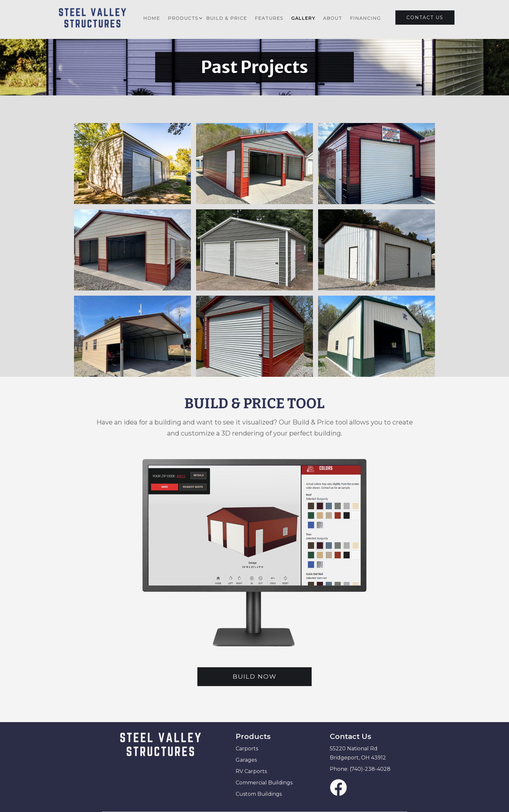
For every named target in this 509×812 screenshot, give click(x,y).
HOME (152, 18)
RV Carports (251, 771)
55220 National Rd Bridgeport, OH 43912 (358, 753)
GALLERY (303, 18)
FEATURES (269, 18)
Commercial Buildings (264, 783)
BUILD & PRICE (227, 18)
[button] (183, 18)
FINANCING (365, 18)
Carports (247, 749)
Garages (246, 760)
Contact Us (351, 737)
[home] (95, 18)
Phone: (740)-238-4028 (360, 769)
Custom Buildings (259, 794)
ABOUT (333, 18)
